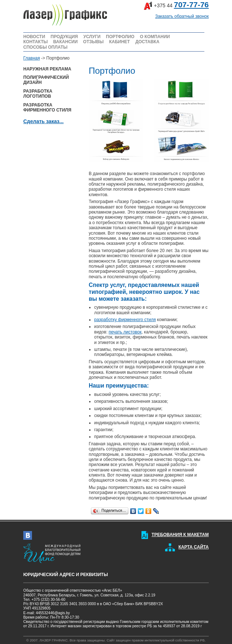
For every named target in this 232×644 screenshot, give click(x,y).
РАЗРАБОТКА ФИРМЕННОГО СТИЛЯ (47, 108)
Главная (32, 58)
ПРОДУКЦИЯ (64, 37)
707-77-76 (191, 5)
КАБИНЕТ (119, 42)
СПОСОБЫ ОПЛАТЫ (45, 47)
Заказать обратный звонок (182, 16)
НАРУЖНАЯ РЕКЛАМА (47, 69)
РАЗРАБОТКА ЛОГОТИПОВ (38, 94)
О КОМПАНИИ (155, 37)
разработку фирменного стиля (125, 320)
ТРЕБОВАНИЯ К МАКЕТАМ (180, 535)
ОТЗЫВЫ (93, 42)
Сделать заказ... (43, 121)
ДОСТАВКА (147, 42)
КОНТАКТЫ (35, 42)
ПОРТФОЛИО (120, 37)
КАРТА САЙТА (194, 547)
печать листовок (125, 332)
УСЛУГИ (92, 37)
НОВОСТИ (34, 37)
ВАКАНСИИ (65, 42)
